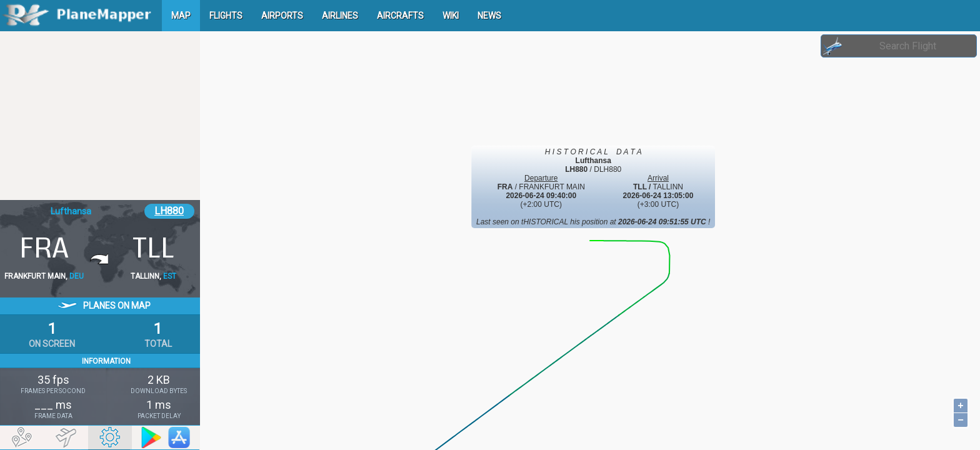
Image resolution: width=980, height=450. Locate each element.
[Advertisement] (100, 116)
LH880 (169, 211)
